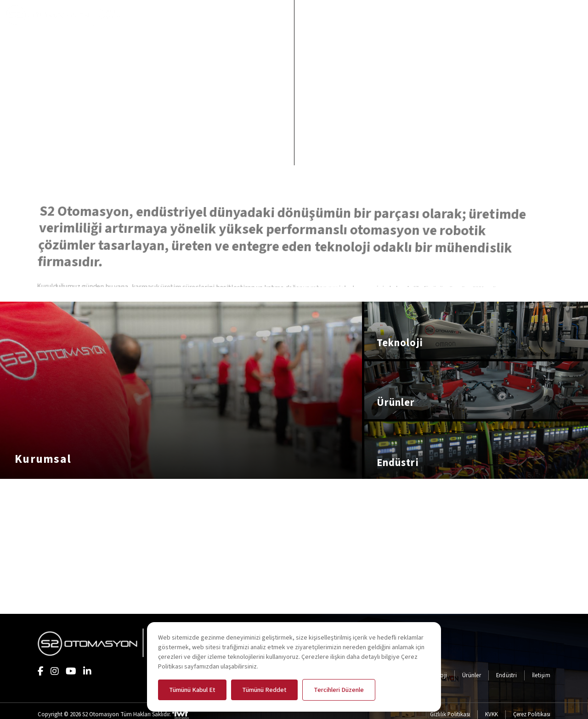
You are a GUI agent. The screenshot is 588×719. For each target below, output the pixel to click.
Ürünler (472, 675)
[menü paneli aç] (576, 14)
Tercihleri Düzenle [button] (339, 690)
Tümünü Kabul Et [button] (192, 690)
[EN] (516, 14)
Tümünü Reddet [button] (264, 690)
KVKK (492, 714)
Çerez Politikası (532, 714)
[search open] (551, 14)
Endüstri (506, 675)
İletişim (541, 675)
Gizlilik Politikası (450, 714)
